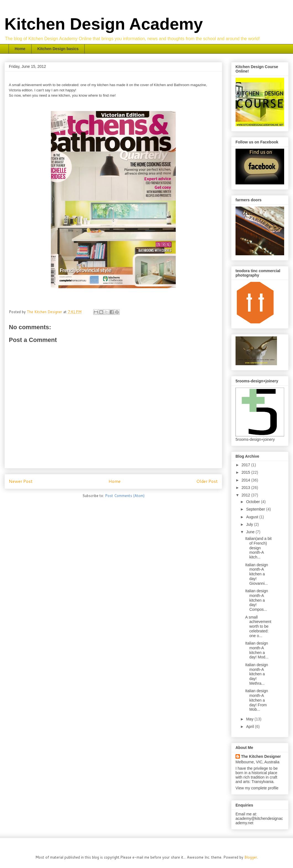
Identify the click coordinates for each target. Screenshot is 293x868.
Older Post (207, 481)
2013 (246, 488)
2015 (246, 472)
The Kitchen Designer (261, 756)
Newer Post (21, 481)
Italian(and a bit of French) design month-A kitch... (258, 548)
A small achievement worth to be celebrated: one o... (258, 626)
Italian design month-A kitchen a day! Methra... (257, 674)
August (253, 517)
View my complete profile (257, 788)
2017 (246, 465)
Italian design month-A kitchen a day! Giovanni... (257, 574)
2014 (246, 480)
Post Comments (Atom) (125, 496)
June (251, 532)
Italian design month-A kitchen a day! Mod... (257, 650)
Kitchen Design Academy (104, 24)
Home (20, 49)
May (250, 719)
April (250, 727)
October (253, 502)
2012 (246, 495)
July (250, 524)
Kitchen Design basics (58, 49)
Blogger (251, 857)
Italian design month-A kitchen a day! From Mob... (257, 700)
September (256, 509)
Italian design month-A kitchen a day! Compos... (257, 600)
